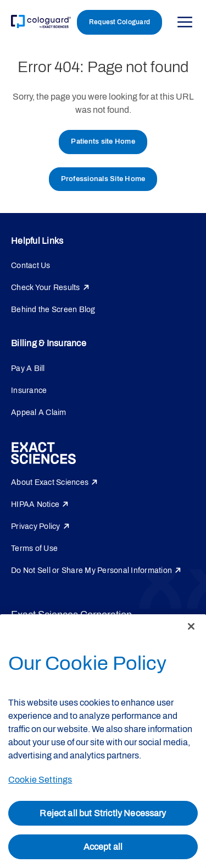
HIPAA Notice (35, 504)
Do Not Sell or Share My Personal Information (91, 571)
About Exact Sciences (50, 482)
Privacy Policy (36, 526)
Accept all (103, 847)
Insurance (29, 391)
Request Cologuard (119, 22)
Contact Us (31, 266)
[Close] (191, 626)
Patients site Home (103, 141)
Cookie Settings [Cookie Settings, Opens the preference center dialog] (40, 780)
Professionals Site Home (103, 179)
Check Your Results (46, 288)
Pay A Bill (28, 369)
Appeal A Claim (39, 413)
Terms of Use (34, 548)
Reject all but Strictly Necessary (103, 813)
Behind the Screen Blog (53, 310)
